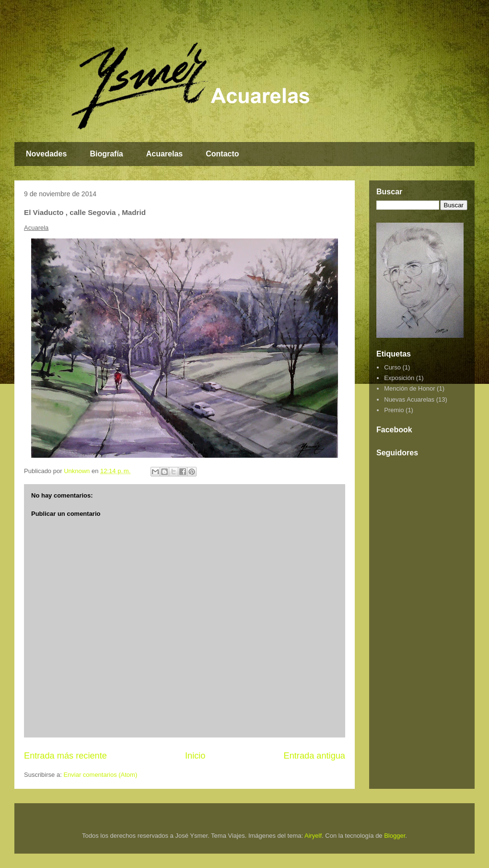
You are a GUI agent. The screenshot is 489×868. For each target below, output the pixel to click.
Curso (392, 367)
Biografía (106, 154)
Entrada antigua (314, 756)
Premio (394, 410)
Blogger (395, 836)
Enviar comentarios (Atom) (100, 775)
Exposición (399, 378)
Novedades (46, 154)
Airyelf (313, 836)
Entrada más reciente (65, 756)
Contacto (222, 154)
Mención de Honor (409, 388)
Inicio (195, 756)
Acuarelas (165, 154)
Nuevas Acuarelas (409, 399)
